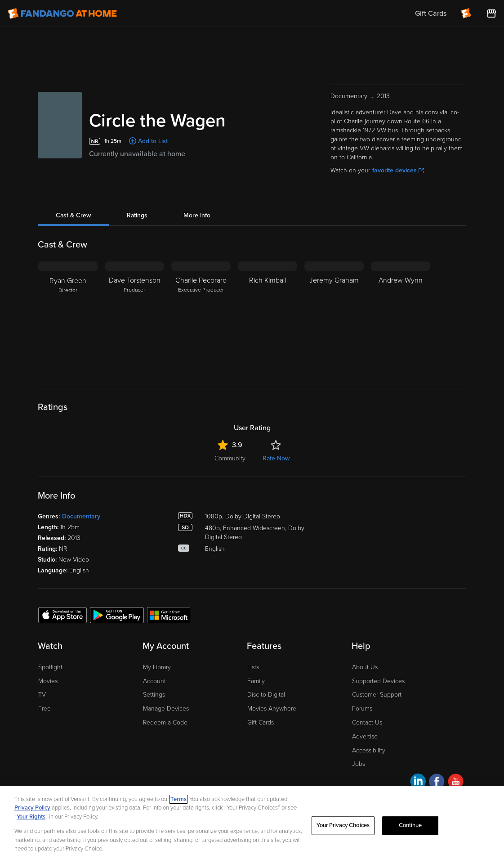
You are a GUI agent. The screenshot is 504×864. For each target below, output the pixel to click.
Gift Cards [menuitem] (431, 13)
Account (154, 681)
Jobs (359, 764)
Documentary (81, 516)
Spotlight (50, 667)
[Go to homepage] (62, 13)
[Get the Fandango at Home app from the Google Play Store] (117, 615)
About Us (365, 667)
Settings (154, 695)
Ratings (137, 215)
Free (45, 709)
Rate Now (276, 458)
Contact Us (367, 722)
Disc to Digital (266, 695)
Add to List (153, 141)
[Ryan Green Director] (68, 318)
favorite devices (398, 170)
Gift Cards (261, 722)
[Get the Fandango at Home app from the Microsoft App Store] (169, 615)
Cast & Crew (73, 215)
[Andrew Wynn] (401, 318)
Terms (178, 799)
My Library (157, 667)
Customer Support (377, 695)
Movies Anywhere (272, 709)
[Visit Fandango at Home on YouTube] (456, 783)
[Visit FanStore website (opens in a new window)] (491, 13)
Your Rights (31, 817)
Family (256, 681)
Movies (48, 681)
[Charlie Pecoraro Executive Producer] (201, 318)
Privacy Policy (32, 808)
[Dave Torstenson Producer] (134, 318)
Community (230, 458)
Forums (362, 709)
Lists (253, 667)
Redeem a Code (165, 722)
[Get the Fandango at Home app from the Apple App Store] (62, 615)
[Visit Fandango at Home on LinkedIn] (418, 783)
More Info (197, 215)
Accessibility (369, 750)
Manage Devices (166, 709)
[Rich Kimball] (268, 318)
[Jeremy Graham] (334, 318)
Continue (410, 825)
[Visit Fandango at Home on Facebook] (437, 783)
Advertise (365, 736)
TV (42, 695)
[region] (252, 825)
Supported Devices (378, 681)
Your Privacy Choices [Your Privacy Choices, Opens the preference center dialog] (343, 825)
